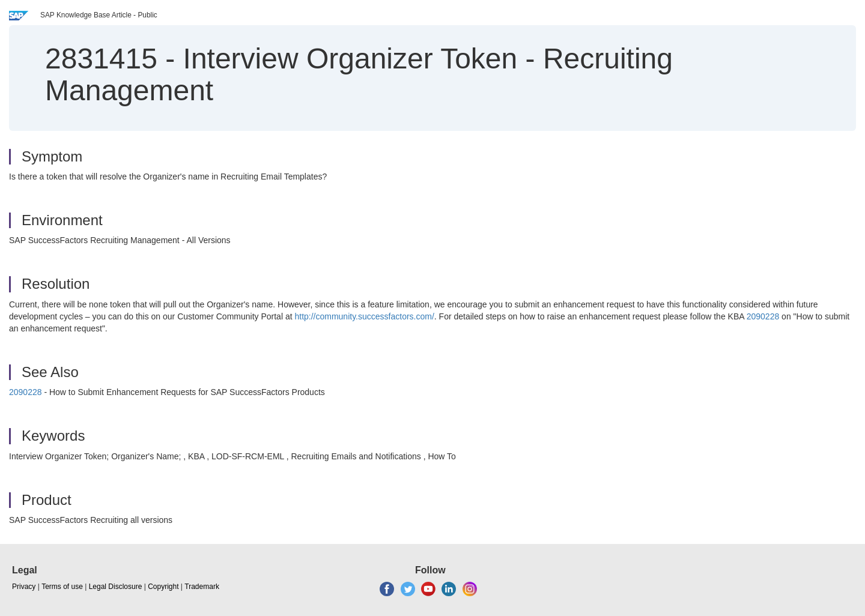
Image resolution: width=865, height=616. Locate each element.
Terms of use (62, 587)
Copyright (163, 587)
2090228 (763, 316)
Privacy (24, 587)
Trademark (202, 587)
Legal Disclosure (116, 587)
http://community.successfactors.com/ (364, 316)
